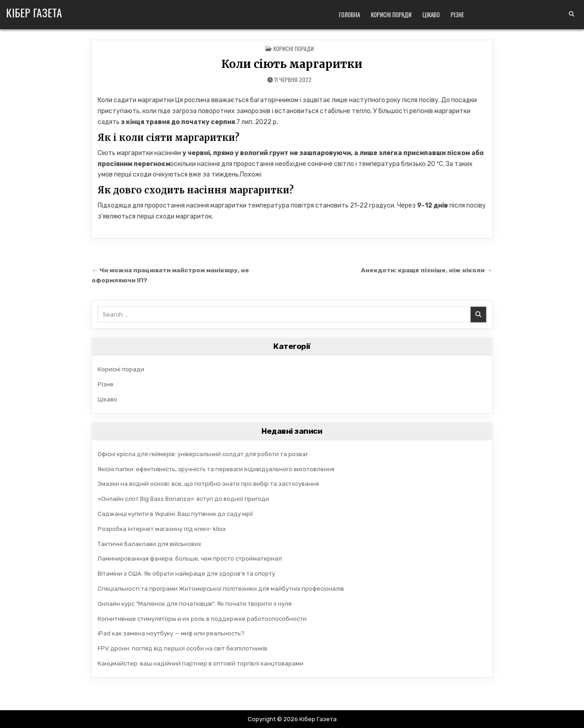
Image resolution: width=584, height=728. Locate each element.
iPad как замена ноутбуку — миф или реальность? (171, 633)
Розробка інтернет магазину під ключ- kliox (162, 529)
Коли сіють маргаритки (292, 64)
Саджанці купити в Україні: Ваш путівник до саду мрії (175, 514)
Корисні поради (391, 15)
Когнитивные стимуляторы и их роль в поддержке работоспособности (202, 619)
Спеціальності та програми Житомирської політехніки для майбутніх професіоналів (221, 589)
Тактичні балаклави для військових (149, 544)
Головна (349, 15)
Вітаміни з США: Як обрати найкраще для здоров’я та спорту (186, 574)
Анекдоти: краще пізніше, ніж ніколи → (427, 270)
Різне (457, 15)
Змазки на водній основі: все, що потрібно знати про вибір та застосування (208, 484)
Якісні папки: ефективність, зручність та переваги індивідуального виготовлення (216, 469)
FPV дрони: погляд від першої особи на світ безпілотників (182, 648)
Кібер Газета (34, 12)
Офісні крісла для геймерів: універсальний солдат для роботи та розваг (203, 454)
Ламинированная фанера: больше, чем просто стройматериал (190, 559)
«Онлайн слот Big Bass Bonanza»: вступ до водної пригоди (183, 499)
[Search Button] (572, 14)
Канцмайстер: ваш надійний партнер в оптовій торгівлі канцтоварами (201, 663)
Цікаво (431, 15)
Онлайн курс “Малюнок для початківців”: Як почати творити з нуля (195, 604)
